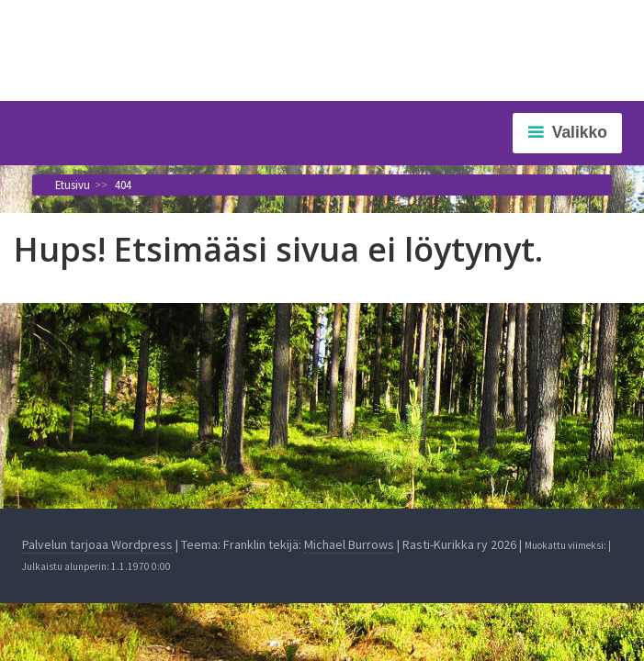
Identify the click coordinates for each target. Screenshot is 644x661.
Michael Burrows (349, 544)
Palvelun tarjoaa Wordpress (97, 544)
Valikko (580, 132)
